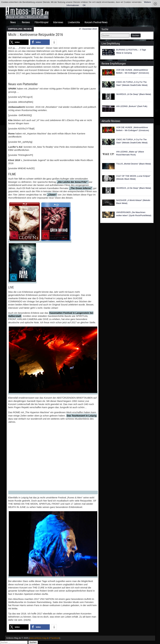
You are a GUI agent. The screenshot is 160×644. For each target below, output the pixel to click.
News (13, 22)
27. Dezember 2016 (88, 29)
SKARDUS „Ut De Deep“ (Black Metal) (134, 94)
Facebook (55, 638)
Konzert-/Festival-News (96, 22)
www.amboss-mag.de (39, 638)
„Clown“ (52, 195)
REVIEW (28, 29)
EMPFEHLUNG (15, 29)
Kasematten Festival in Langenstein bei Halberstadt (51, 314)
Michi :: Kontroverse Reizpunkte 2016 (36, 35)
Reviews (26, 22)
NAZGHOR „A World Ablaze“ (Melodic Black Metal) (133, 202)
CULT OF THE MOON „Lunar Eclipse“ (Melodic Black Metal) (133, 178)
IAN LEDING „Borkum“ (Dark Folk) (132, 106)
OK (84, 5)
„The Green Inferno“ (81, 188)
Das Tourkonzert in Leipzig (82, 416)
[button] (19, 42)
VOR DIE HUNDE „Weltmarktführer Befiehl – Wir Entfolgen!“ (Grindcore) (133, 71)
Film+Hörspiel (42, 22)
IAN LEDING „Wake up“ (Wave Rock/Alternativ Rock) (130, 153)
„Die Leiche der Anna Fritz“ (73, 182)
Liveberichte (74, 22)
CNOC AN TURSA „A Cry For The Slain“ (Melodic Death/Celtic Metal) (132, 84)
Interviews (58, 22)
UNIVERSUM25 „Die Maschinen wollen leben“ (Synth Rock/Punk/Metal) (134, 214)
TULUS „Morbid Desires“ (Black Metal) (134, 164)
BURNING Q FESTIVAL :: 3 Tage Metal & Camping (131, 51)
